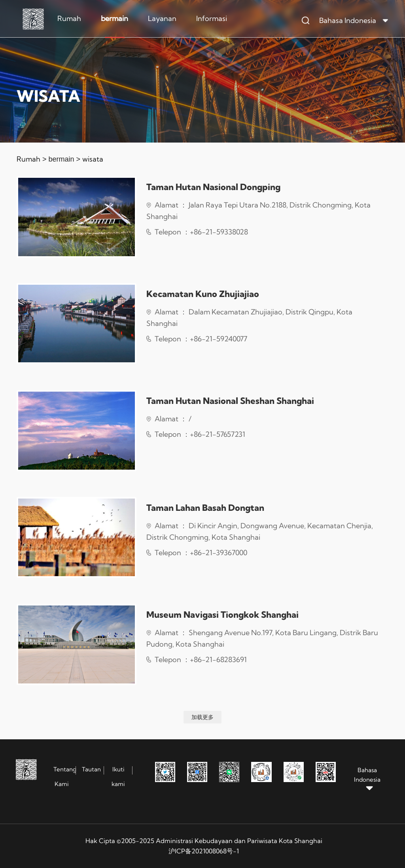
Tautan (91, 769)
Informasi (212, 18)
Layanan (162, 18)
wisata (93, 159)
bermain (114, 18)
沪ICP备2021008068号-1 (204, 851)
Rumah (69, 18)
